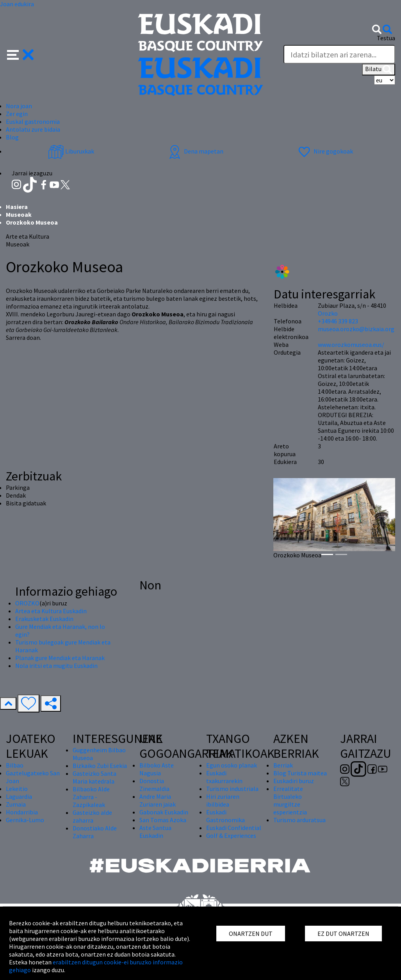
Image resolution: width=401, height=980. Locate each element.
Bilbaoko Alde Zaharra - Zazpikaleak (91, 797)
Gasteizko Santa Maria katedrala (94, 777)
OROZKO (27, 603)
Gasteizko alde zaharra (92, 816)
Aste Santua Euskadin (155, 832)
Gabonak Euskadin (164, 812)
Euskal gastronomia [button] (33, 121)
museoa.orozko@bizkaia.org (356, 329)
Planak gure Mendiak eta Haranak (60, 658)
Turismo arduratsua (299, 820)
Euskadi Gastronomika (225, 816)
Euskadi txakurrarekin (224, 777)
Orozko (328, 313)
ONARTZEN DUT (251, 934)
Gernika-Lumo (25, 820)
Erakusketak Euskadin (44, 619)
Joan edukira (17, 4)
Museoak (19, 214)
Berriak (283, 765)
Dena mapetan (195, 151)
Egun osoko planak (232, 765)
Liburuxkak (71, 151)
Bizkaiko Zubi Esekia (100, 766)
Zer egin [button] (17, 114)
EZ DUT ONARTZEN (343, 934)
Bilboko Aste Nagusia (157, 769)
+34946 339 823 (338, 321)
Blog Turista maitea (300, 773)
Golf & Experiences (231, 835)
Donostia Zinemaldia (154, 785)
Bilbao (15, 765)
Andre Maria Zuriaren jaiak (158, 800)
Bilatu (379, 70)
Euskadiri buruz (294, 781)
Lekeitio (17, 789)
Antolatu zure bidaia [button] (33, 129)
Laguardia (19, 796)
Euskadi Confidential (234, 828)
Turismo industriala (232, 789)
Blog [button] (12, 137)
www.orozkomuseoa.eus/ (351, 345)
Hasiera (17, 207)
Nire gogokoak (325, 151)
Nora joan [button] (19, 106)
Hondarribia (22, 812)
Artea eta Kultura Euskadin (51, 611)
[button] (20, 54)
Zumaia (16, 804)
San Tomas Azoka (163, 820)
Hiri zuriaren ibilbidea (223, 800)
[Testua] (339, 54)
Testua (386, 38)
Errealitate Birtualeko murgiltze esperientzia (290, 800)
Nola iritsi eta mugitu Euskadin (56, 666)
